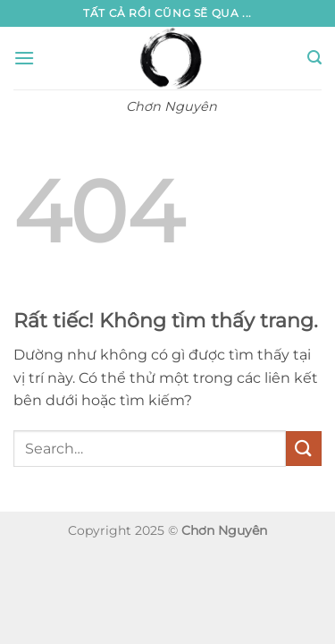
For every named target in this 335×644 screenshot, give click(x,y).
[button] (24, 58)
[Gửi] (304, 449)
